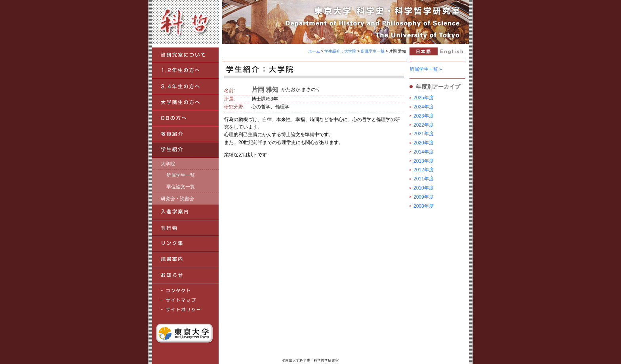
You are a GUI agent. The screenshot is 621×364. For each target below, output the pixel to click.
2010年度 (424, 188)
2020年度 (424, 143)
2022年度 (424, 125)
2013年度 (424, 161)
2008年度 (424, 206)
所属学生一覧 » (426, 69)
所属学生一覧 (373, 51)
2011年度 (424, 179)
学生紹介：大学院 (340, 51)
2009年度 (424, 197)
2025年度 (424, 98)
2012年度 (424, 170)
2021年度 (424, 134)
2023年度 (424, 116)
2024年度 (424, 107)
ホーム (314, 51)
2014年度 (424, 152)
